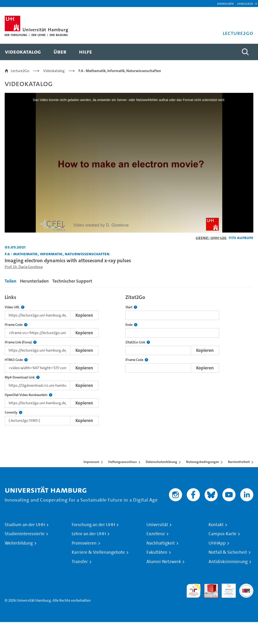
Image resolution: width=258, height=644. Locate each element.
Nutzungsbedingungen (203, 462)
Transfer (80, 562)
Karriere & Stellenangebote (98, 552)
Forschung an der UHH (93, 525)
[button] (245, 4)
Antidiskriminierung (228, 562)
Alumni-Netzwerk (164, 562)
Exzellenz (156, 534)
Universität (157, 525)
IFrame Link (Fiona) (21, 342)
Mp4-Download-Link (22, 377)
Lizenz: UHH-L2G (211, 238)
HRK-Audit (226, 589)
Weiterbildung (19, 543)
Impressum (91, 462)
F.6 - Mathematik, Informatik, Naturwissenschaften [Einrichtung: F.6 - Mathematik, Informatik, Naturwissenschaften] (57, 254)
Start (131, 307)
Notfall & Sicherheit (228, 552)
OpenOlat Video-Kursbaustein (28, 395)
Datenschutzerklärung (161, 462)
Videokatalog (54, 71)
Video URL (15, 307)
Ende (131, 325)
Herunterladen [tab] (34, 281)
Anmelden (225, 3)
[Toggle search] (245, 52)
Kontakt (216, 525)
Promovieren (84, 543)
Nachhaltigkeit (161, 543)
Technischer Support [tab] (72, 281)
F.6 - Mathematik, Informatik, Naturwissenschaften (120, 71)
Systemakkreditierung (246, 586)
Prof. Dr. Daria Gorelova (24, 267)
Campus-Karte (222, 534)
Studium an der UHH (25, 525)
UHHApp (217, 543)
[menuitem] (23, 52)
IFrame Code (16, 325)
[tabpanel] (129, 359)
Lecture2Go (20, 71)
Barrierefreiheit (239, 462)
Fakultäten (157, 552)
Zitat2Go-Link (138, 342)
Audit (209, 586)
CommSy (13, 413)
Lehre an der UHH (89, 534)
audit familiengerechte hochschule (194, 591)
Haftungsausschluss (123, 462)
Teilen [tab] (11, 281)
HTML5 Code (16, 360)
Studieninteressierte (25, 534)
